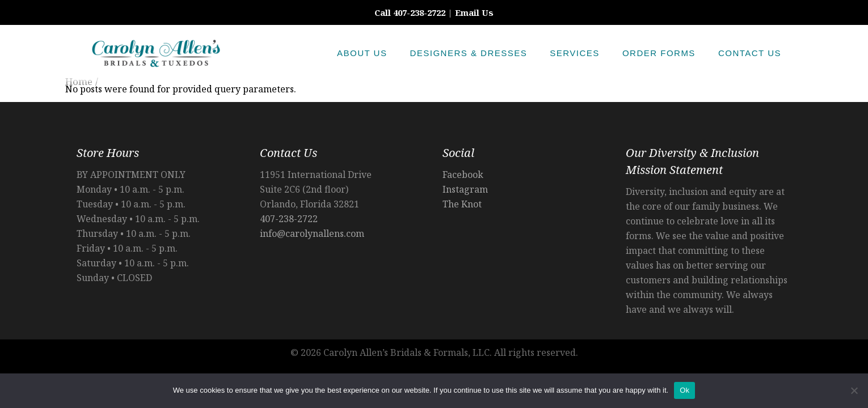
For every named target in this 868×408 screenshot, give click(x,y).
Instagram (465, 189)
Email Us (474, 12)
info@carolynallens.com (312, 233)
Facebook (463, 175)
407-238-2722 (289, 219)
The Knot (462, 204)
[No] (854, 390)
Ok (684, 390)
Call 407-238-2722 (410, 12)
